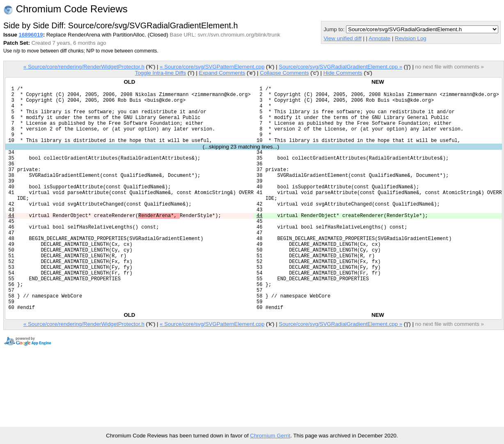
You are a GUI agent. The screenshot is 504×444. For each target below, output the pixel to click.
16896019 (31, 35)
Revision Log (411, 38)
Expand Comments (222, 73)
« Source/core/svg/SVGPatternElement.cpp (212, 67)
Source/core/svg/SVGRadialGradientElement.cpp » (340, 67)
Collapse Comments (284, 73)
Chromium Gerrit (270, 436)
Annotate (379, 38)
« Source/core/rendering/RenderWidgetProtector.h (84, 67)
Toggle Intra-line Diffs (160, 73)
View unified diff (342, 38)
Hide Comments (343, 73)
